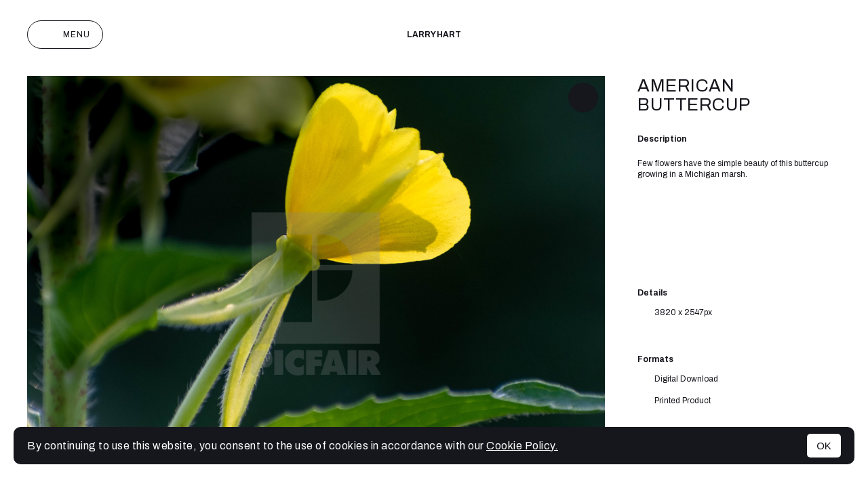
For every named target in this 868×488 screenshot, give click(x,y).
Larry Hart (434, 35)
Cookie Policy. (522, 446)
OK (824, 446)
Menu (65, 35)
